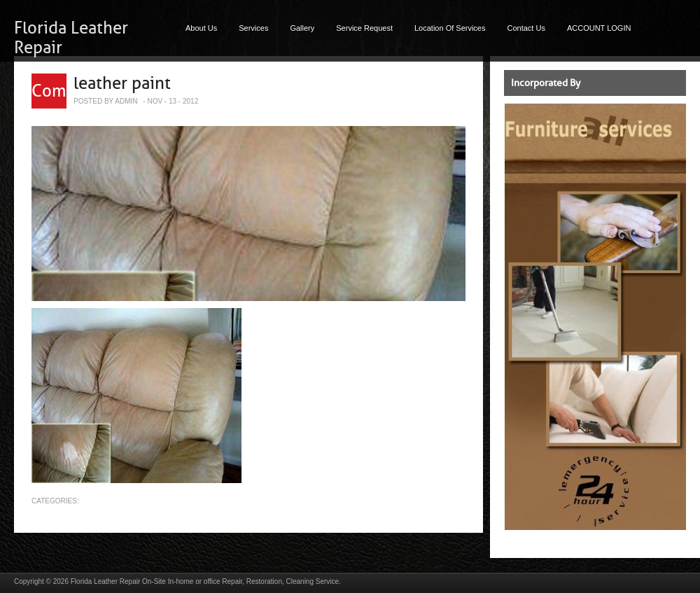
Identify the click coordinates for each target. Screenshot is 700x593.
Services (253, 28)
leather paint (122, 83)
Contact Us (526, 28)
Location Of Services (450, 28)
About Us (201, 28)
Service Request (364, 28)
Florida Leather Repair (106, 581)
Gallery (302, 28)
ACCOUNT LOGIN (599, 28)
